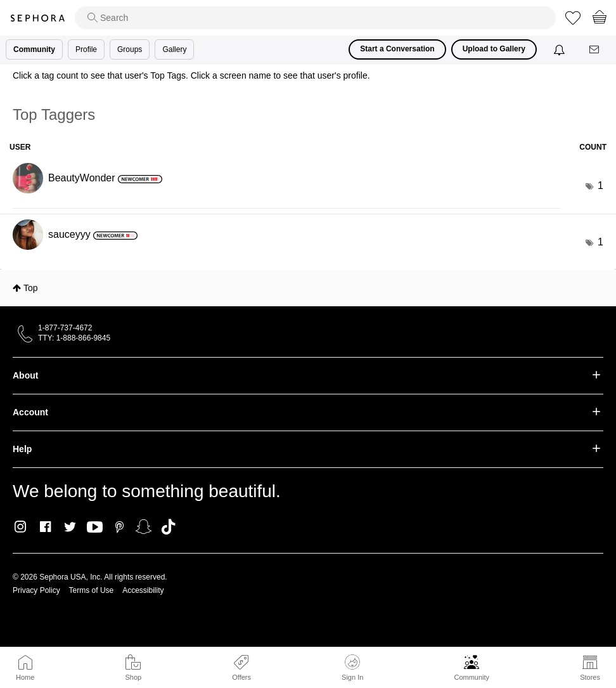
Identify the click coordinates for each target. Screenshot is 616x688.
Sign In (352, 668)
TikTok (168, 527)
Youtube (95, 528)
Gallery (174, 49)
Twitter (70, 527)
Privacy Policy (36, 590)
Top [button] (31, 288)
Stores (590, 677)
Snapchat (144, 527)
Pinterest (119, 527)
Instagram (21, 527)
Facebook (45, 527)
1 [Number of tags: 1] (600, 185)
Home (25, 677)
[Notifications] (561, 49)
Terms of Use (92, 590)
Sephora (37, 18)
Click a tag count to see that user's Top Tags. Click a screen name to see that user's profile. (191, 75)
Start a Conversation (397, 49)
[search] (315, 18)
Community (472, 677)
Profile (86, 49)
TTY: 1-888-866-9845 (74, 338)
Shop (133, 677)
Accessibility (143, 590)
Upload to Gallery (494, 49)
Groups (130, 49)
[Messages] (595, 50)
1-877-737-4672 (65, 328)
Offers (241, 677)
